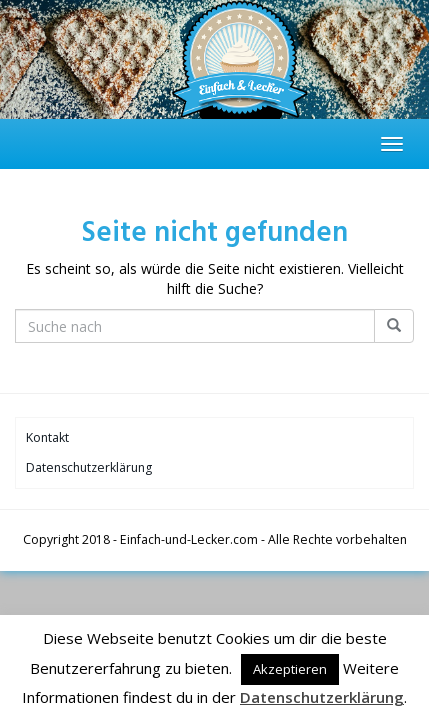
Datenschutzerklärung (89, 467)
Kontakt (47, 437)
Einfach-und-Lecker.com (189, 539)
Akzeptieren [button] (290, 669)
